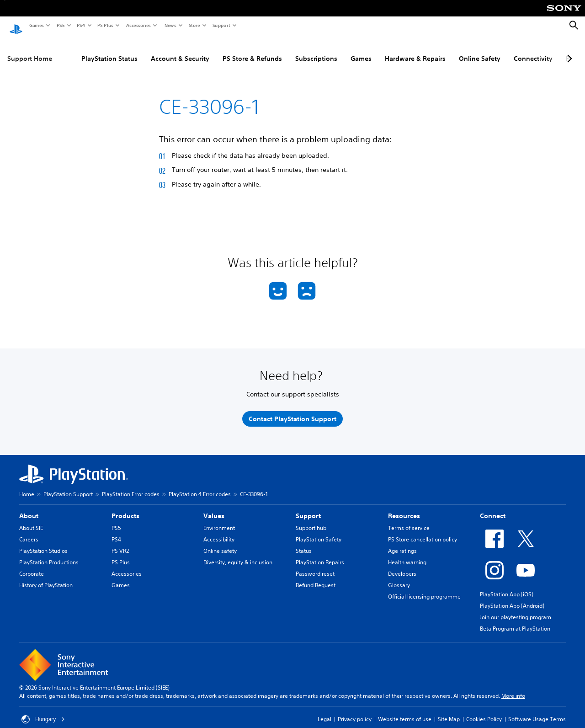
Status (304, 542)
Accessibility (219, 531)
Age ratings (402, 542)
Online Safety (444, 50)
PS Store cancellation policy (423, 531)
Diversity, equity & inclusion (238, 554)
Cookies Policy (484, 710)
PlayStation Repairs (320, 554)
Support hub (311, 519)
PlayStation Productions (49, 554)
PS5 (60, 25)
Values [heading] (214, 507)
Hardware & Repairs (379, 50)
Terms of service (409, 519)
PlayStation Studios (43, 542)
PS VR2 (120, 542)
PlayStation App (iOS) (507, 586)
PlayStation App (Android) (512, 597)
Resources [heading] (404, 507)
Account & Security (144, 50)
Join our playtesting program (516, 608)
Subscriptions (280, 50)
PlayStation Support (68, 485)
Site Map (449, 710)
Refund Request (316, 576)
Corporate (32, 565)
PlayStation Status (73, 50)
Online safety (220, 542)
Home (27, 485)
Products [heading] (125, 507)
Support (221, 25)
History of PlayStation (46, 576)
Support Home (30, 50)
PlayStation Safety (319, 531)
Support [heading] (308, 507)
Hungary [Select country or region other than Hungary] (43, 711)
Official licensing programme (424, 588)
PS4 (80, 25)
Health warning (407, 554)
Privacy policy (355, 710)
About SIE (31, 519)
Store (194, 25)
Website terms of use (405, 710)
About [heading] (29, 507)
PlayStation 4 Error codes (200, 485)
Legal (324, 710)
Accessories (138, 25)
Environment (219, 519)
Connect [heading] (493, 507)
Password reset (315, 565)
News (170, 25)
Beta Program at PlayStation (515, 620)
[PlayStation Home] (16, 26)
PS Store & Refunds (216, 50)
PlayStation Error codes (131, 485)
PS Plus (105, 25)
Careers (29, 531)
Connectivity (497, 50)
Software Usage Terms (537, 710)
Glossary (399, 576)
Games (36, 25)
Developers (402, 565)
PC (534, 50)
